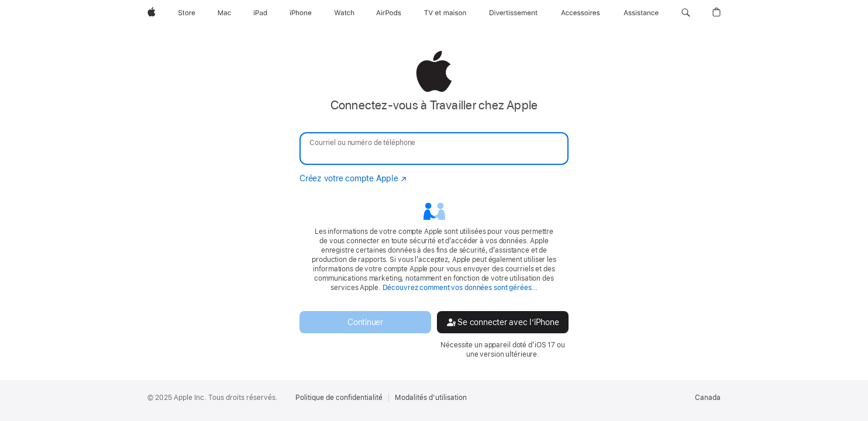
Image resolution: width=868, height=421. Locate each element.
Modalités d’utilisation (431, 398)
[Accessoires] (581, 13)
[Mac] (224, 13)
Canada (708, 398)
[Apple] (151, 13)
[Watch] (344, 13)
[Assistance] (641, 13)
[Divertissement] (514, 13)
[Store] (187, 13)
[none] (434, 205)
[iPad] (260, 13)
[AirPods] (389, 13)
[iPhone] (301, 13)
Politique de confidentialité (339, 398)
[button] (686, 13)
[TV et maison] (445, 13)
